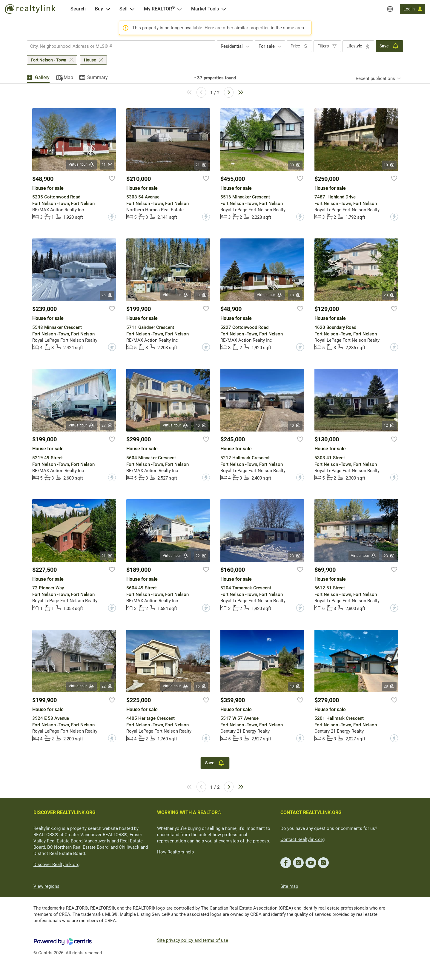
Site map (289, 886)
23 (389, 295)
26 (107, 295)
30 (295, 165)
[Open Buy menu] (108, 9)
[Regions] (390, 9)
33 (201, 295)
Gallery (42, 77)
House (90, 60)
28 (389, 686)
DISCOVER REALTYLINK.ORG (64, 812)
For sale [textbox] (267, 46)
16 (201, 686)
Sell (123, 9)
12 (389, 426)
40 (201, 426)
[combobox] (121, 46)
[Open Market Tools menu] (224, 9)
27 (107, 426)
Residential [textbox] (232, 46)
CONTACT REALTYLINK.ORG (311, 812)
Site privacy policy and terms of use (193, 940)
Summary (97, 77)
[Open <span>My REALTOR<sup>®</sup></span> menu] (179, 9)
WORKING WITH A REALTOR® (189, 812)
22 (201, 556)
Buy (99, 9)
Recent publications (375, 78)
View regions (46, 886)
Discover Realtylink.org (56, 865)
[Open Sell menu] (132, 9)
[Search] (78, 9)
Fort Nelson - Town (49, 60)
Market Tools (205, 9)
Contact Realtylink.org (302, 839)
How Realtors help (175, 852)
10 (389, 165)
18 (295, 295)
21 (107, 165)
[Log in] (413, 9)
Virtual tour (82, 165)
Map (68, 77)
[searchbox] (117, 46)
